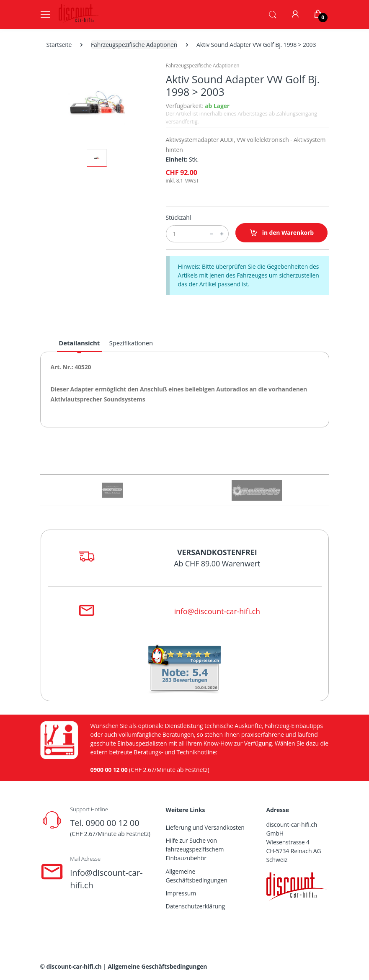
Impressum (181, 893)
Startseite (59, 45)
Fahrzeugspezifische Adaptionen (134, 45)
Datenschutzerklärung (195, 906)
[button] (273, 14)
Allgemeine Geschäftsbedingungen (197, 876)
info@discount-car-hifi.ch (217, 611)
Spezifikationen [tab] (131, 343)
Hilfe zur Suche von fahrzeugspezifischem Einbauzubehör (195, 849)
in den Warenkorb (282, 233)
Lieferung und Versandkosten (205, 827)
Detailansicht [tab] (79, 343)
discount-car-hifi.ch (74, 966)
